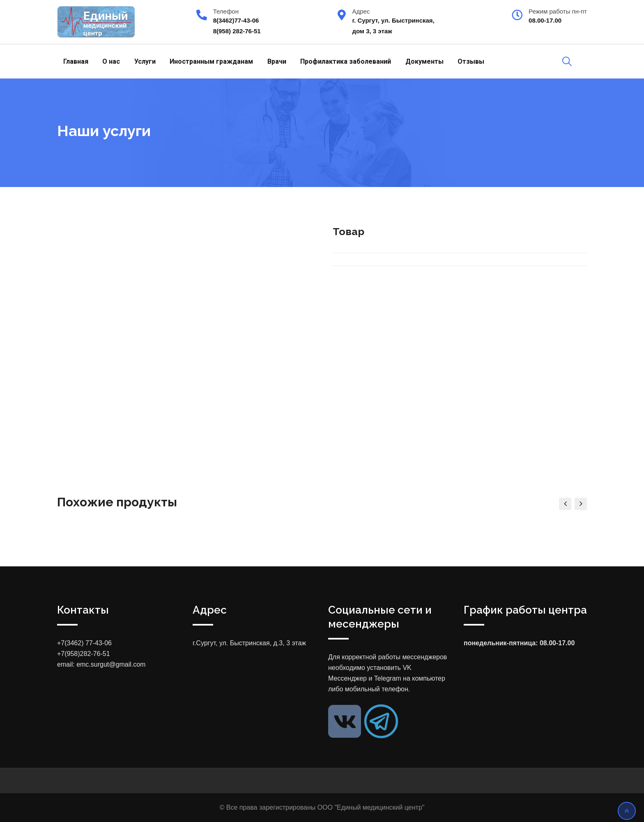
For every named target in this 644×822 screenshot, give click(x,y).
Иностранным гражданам (211, 61)
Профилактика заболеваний (346, 61)
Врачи (277, 61)
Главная (76, 61)
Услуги (145, 61)
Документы (424, 61)
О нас (111, 61)
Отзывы (471, 61)
